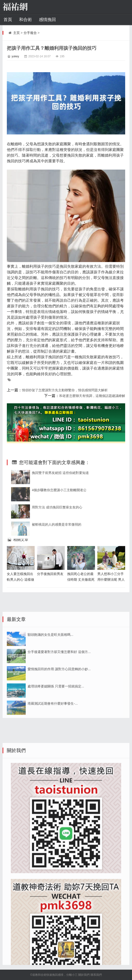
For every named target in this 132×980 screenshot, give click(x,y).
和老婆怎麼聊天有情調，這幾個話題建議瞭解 (92, 396)
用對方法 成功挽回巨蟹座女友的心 (57, 539)
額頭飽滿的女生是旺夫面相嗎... (50, 675)
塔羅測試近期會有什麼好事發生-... (53, 744)
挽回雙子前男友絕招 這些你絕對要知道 (60, 505)
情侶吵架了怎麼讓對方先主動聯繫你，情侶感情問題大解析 (65, 390)
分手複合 (30, 33)
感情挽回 (47, 20)
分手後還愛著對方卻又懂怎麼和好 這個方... (59, 692)
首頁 (8, 20)
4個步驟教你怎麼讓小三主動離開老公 (59, 522)
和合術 (25, 20)
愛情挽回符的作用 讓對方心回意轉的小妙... (59, 709)
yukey (15, 56)
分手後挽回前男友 (50, 574)
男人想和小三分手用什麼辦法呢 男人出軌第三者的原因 (111, 580)
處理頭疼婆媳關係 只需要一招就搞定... (56, 727)
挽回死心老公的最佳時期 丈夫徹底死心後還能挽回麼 (81, 580)
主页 (16, 33)
